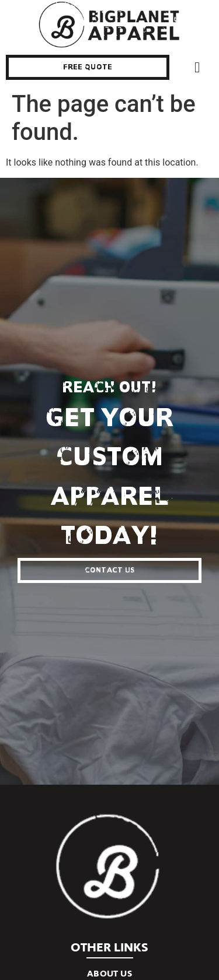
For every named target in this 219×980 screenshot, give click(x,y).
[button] (197, 68)
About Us (109, 974)
